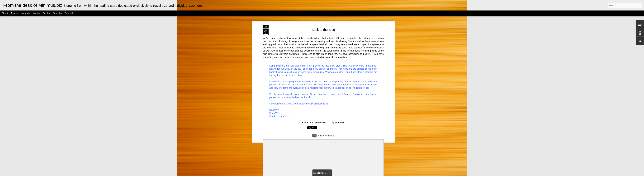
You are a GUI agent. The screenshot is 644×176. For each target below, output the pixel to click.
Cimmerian (326, 174)
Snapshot (58, 13)
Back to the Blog (323, 21)
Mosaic (37, 13)
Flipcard (15, 13)
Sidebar (47, 13)
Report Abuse (354, 174)
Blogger (344, 174)
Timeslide (69, 13)
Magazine (26, 13)
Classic (5, 13)
